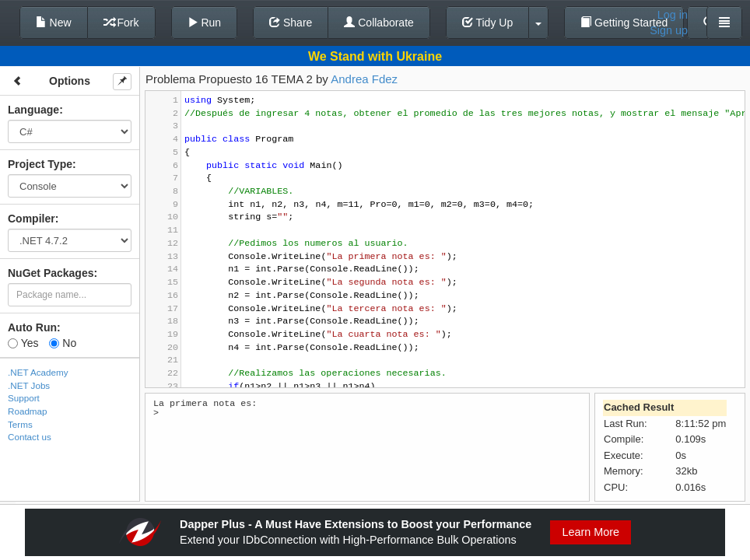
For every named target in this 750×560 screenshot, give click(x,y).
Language (33, 110)
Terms (20, 424)
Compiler (32, 219)
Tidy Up (487, 23)
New (54, 23)
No (63, 343)
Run (205, 23)
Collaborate (379, 23)
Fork (121, 23)
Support (24, 398)
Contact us (30, 437)
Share (291, 23)
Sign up (669, 30)
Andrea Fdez (364, 79)
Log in (673, 15)
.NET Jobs (29, 385)
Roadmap (28, 411)
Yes (23, 343)
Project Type (40, 164)
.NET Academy (38, 372)
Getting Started (624, 23)
